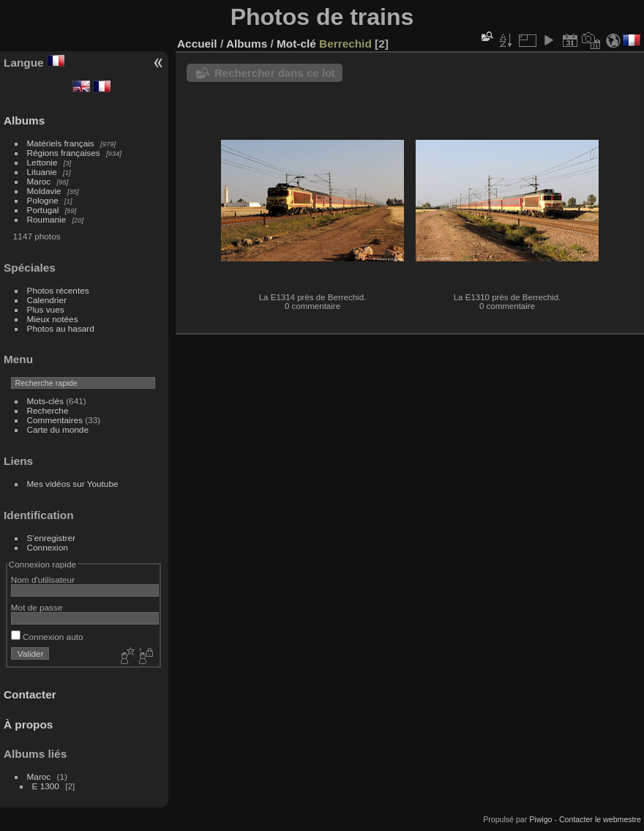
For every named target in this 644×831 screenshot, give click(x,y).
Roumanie (47, 219)
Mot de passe (37, 607)
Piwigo (540, 819)
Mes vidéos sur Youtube (73, 484)
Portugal (43, 210)
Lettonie (42, 162)
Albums (24, 120)
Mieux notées (53, 319)
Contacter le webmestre (600, 819)
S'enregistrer (51, 538)
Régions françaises (64, 153)
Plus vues (46, 309)
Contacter (30, 694)
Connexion (48, 547)
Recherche (48, 410)
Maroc (39, 181)
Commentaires (55, 420)
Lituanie (42, 172)
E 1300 (46, 786)
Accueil (197, 44)
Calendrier (47, 300)
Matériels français (61, 143)
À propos (28, 724)
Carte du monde (58, 429)
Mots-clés (45, 401)
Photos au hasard (61, 328)
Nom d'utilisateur (43, 580)
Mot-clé (296, 44)
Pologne (43, 200)
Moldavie (44, 191)
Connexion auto (47, 637)
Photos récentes (58, 290)
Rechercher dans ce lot (275, 73)
